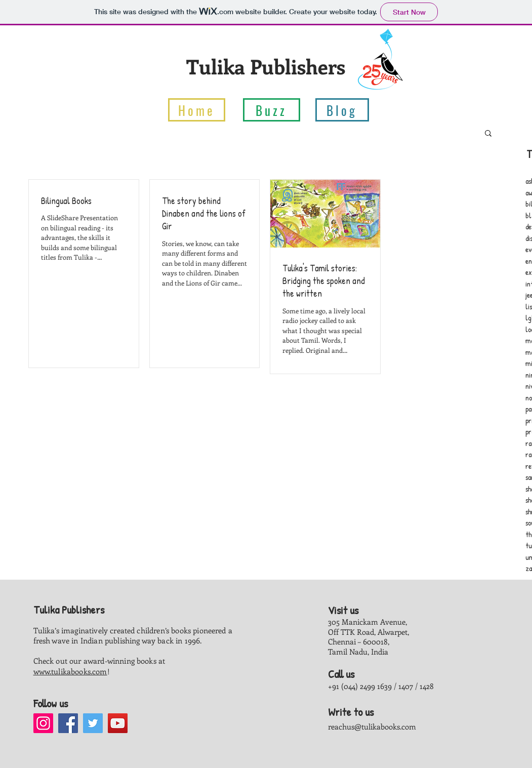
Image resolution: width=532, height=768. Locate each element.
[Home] (197, 110)
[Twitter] (93, 723)
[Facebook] (68, 723)
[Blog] (342, 110)
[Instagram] (43, 723)
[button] (488, 134)
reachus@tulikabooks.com (372, 726)
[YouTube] (118, 723)
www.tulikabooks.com (70, 671)
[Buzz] (272, 110)
